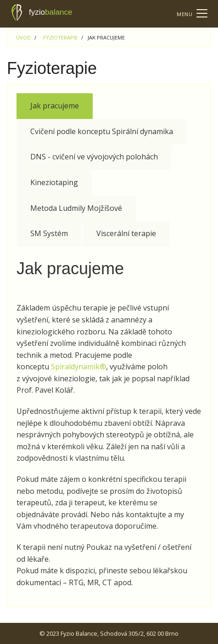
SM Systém (49, 233)
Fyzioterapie (60, 37)
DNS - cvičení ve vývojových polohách (94, 157)
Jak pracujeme (55, 106)
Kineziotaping (54, 182)
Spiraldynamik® (78, 367)
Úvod (23, 37)
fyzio (42, 12)
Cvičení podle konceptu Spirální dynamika (102, 131)
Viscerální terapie (126, 233)
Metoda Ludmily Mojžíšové (76, 208)
